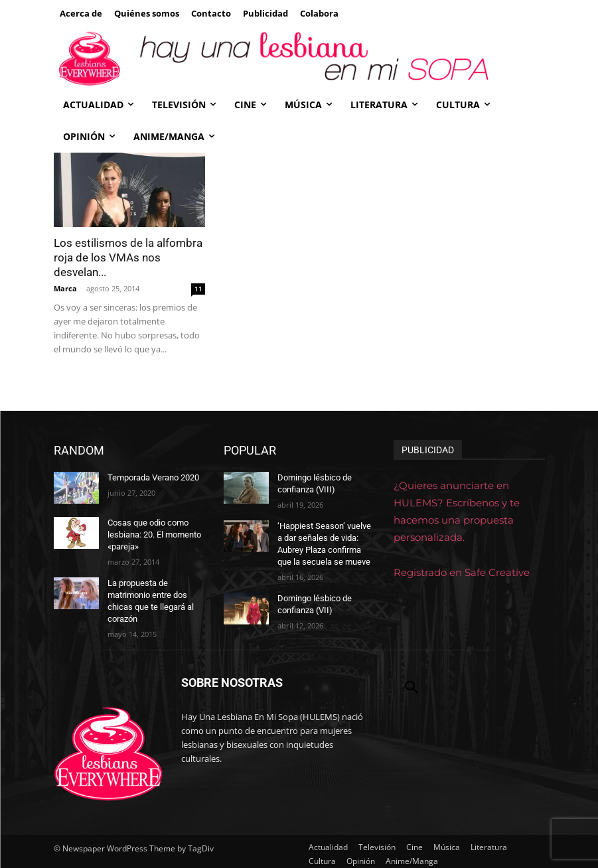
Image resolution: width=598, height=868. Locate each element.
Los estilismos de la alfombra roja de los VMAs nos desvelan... (128, 257)
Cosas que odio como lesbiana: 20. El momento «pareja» (153, 534)
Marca (65, 288)
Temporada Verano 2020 (152, 477)
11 (198, 289)
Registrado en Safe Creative (462, 572)
